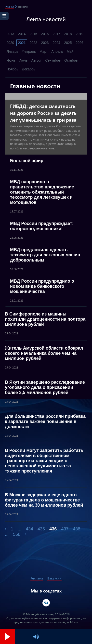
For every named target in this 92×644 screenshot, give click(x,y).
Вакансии (54, 579)
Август (36, 60)
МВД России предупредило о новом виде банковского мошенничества (42, 286)
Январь (12, 52)
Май (70, 52)
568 (17, 534)
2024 (56, 43)
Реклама (37, 579)
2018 (68, 34)
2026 (79, 43)
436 (53, 529)
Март (44, 52)
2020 (10, 43)
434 (29, 529)
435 (41, 529)
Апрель (57, 52)
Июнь (11, 60)
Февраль (29, 52)
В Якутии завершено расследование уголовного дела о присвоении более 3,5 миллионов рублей (45, 387)
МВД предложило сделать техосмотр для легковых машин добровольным (45, 255)
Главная (9, 7)
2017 (56, 34)
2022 (33, 43)
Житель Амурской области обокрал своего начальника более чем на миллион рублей (44, 353)
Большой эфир (27, 161)
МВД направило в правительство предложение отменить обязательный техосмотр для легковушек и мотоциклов (42, 192)
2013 (10, 34)
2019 (79, 34)
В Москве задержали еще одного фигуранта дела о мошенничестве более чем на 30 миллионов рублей (44, 500)
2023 (45, 43)
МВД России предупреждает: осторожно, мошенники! (42, 226)
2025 (68, 43)
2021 (22, 43)
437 (65, 529)
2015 (33, 34)
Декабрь (29, 69)
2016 (45, 34)
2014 (22, 34)
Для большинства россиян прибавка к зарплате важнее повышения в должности (45, 421)
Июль (23, 60)
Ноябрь (12, 69)
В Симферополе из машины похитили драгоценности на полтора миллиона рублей (45, 319)
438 (77, 529)
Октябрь (71, 60)
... (20, 529)
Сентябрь (53, 60)
